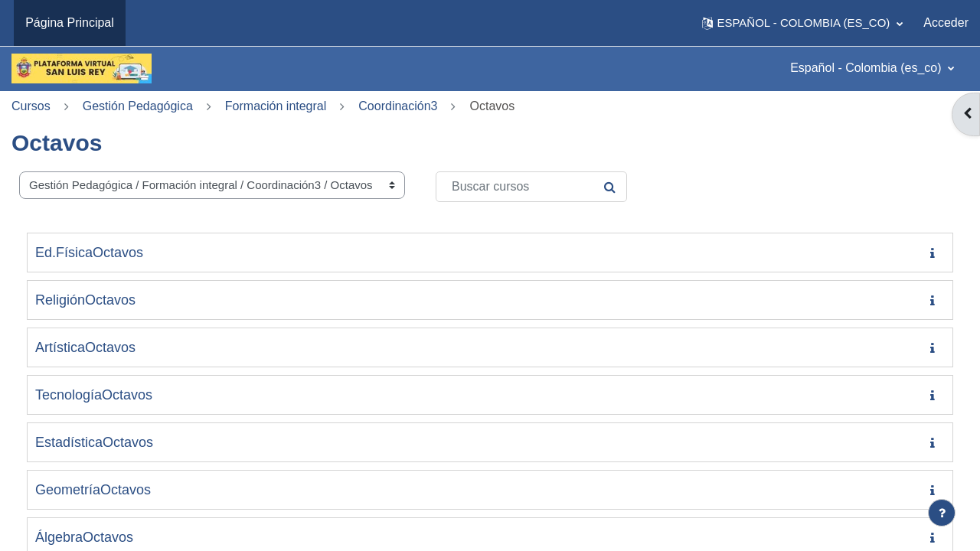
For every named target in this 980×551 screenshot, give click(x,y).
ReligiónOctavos (85, 300)
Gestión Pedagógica (138, 106)
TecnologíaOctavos (94, 395)
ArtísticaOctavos (85, 347)
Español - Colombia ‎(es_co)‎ (867, 68)
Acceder (946, 23)
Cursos (31, 106)
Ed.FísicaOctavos (89, 253)
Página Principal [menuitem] (70, 23)
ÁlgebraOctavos (84, 537)
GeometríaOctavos (93, 490)
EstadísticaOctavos (94, 442)
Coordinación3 (398, 106)
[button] (802, 23)
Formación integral (276, 106)
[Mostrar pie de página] (942, 513)
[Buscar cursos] (531, 187)
